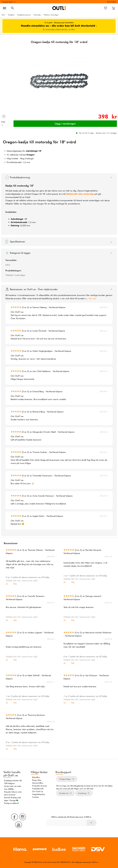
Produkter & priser (40, 786)
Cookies (35, 797)
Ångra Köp (37, 780)
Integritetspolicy (39, 794)
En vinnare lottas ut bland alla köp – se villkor (59, 29)
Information (112, 2)
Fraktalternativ (38, 789)
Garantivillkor (38, 783)
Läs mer (92, 298)
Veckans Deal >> (9, 2)
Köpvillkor (36, 777)
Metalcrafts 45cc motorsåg (80, 194)
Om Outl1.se (38, 791)
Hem (3, 15)
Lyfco (8, 265)
